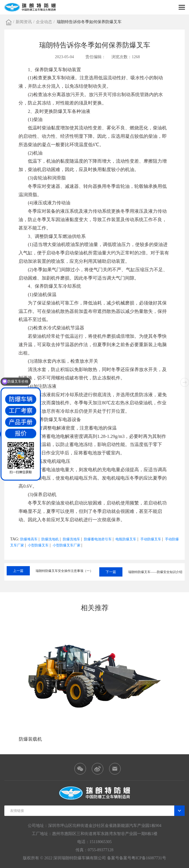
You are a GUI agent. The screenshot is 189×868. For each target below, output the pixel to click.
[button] (185, 382)
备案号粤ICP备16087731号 (143, 858)
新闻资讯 (24, 22)
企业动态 (44, 22)
